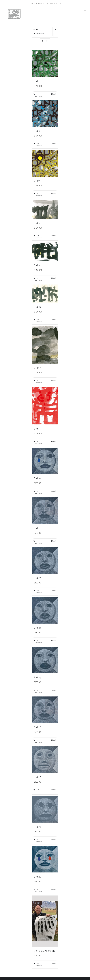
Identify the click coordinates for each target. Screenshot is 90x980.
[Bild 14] (45, 209)
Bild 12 (37, 131)
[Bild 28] (45, 809)
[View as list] (47, 41)
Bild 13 (37, 181)
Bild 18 (37, 429)
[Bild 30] (45, 859)
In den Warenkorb (38, 95)
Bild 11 (37, 81)
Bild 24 (37, 677)
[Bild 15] (45, 252)
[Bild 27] (45, 760)
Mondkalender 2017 (44, 951)
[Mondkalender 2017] (45, 921)
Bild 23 (37, 628)
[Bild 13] (45, 163)
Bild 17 (37, 368)
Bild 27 (37, 777)
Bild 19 (37, 478)
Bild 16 (37, 307)
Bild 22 (37, 578)
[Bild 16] (45, 294)
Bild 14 (37, 223)
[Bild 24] (45, 660)
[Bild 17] (45, 345)
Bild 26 (37, 727)
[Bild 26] (45, 710)
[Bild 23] (45, 610)
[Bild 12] (45, 114)
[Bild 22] (45, 561)
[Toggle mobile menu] (85, 11)
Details (54, 94)
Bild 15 (37, 265)
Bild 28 (37, 827)
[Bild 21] (45, 511)
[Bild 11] (45, 64)
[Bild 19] (45, 461)
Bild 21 (37, 528)
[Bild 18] (45, 406)
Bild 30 (37, 877)
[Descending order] (56, 29)
